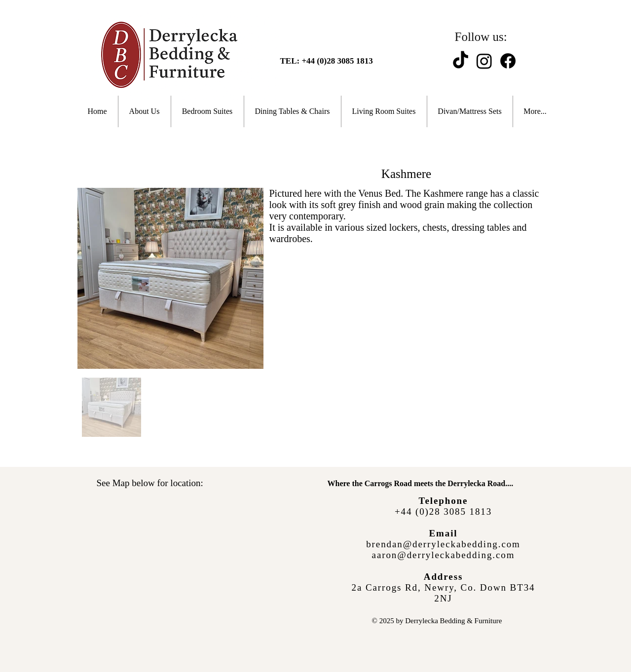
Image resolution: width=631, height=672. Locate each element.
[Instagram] (484, 61)
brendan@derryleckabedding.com (443, 544)
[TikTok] (461, 61)
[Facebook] (508, 61)
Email (443, 533)
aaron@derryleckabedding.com (444, 555)
